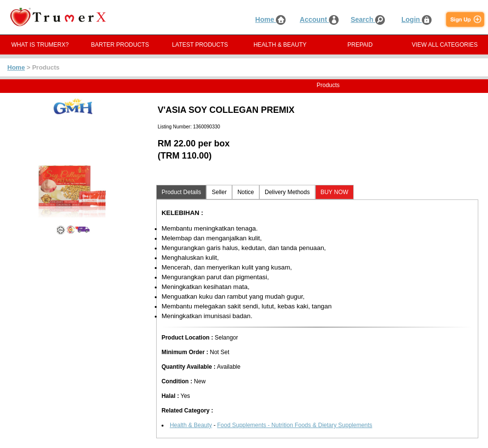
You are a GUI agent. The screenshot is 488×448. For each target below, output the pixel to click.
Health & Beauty (191, 425)
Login (416, 19)
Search (368, 19)
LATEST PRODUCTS (200, 45)
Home (271, 19)
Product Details (181, 192)
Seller (219, 192)
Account (319, 19)
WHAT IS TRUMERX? (40, 45)
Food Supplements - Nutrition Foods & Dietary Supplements (295, 425)
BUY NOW (334, 192)
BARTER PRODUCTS (120, 45)
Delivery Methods (287, 192)
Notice (246, 192)
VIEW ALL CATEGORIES (444, 45)
